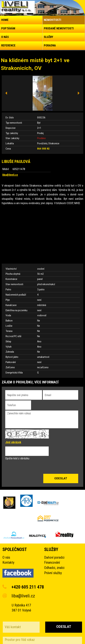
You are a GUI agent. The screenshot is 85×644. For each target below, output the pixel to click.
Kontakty (8, 563)
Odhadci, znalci (54, 568)
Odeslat (64, 627)
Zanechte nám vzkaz (42, 419)
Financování (52, 563)
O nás (6, 558)
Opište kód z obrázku (17, 458)
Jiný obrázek (13, 442)
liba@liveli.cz (10, 175)
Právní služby (53, 573)
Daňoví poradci (54, 558)
